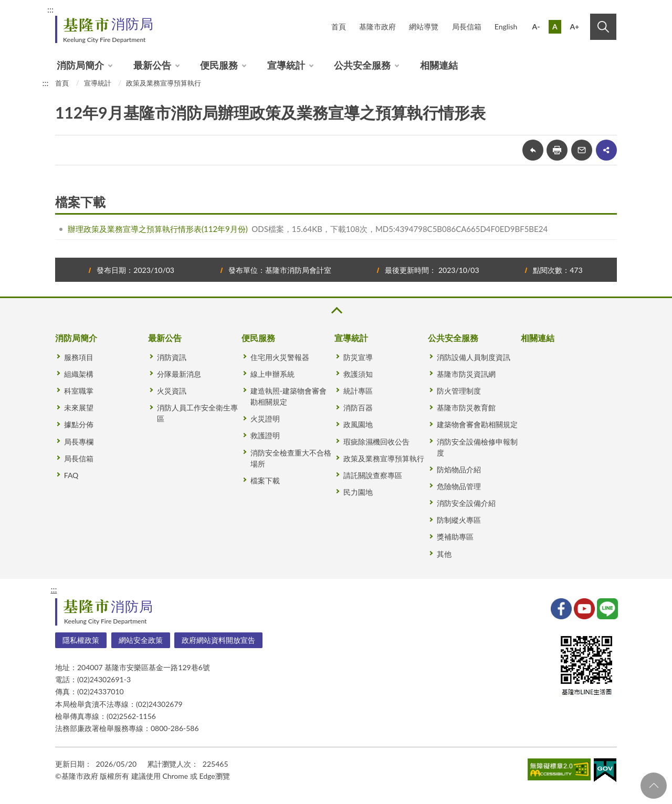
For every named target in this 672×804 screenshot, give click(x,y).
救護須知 (358, 374)
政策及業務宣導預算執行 (164, 83)
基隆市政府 (377, 27)
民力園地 (358, 492)
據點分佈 (79, 424)
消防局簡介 (80, 65)
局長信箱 (467, 27)
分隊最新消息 (179, 374)
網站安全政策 (141, 640)
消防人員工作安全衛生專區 (197, 413)
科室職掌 (79, 391)
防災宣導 (358, 357)
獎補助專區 (455, 537)
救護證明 (265, 435)
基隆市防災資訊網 (466, 374)
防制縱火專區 (459, 520)
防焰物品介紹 (459, 469)
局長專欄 (79, 442)
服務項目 (79, 357)
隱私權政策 (81, 640)
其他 (444, 554)
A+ (574, 27)
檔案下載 (265, 480)
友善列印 (557, 150)
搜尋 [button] (603, 27)
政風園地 (358, 424)
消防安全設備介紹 (466, 503)
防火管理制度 (459, 391)
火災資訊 (172, 391)
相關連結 (439, 65)
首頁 (339, 27)
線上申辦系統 (272, 374)
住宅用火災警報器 (280, 357)
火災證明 (265, 419)
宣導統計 (286, 65)
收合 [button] (336, 310)
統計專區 (358, 391)
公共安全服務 (362, 65)
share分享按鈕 (606, 150)
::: (50, 9)
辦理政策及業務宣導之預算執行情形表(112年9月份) (158, 229)
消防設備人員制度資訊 (474, 357)
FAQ (71, 475)
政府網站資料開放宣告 (218, 640)
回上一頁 (533, 150)
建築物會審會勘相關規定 (477, 424)
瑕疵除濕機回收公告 (376, 442)
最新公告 (152, 65)
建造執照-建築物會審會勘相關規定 (288, 396)
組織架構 (79, 374)
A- (536, 27)
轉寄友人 (582, 150)
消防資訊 (172, 357)
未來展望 (79, 408)
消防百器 (358, 408)
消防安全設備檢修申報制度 (477, 447)
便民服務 (219, 65)
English (506, 27)
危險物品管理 (459, 486)
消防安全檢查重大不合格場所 (291, 458)
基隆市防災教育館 (466, 408)
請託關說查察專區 (373, 475)
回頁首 (654, 786)
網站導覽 (424, 27)
